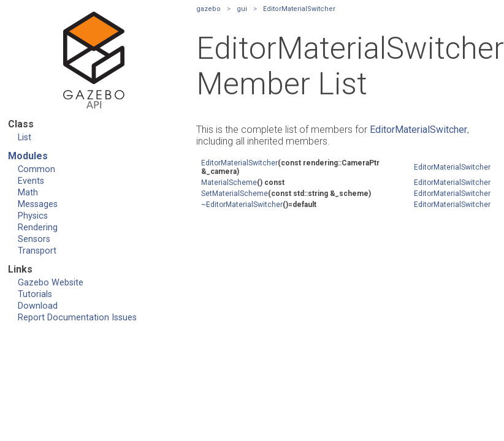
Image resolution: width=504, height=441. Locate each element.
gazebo (208, 9)
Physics (33, 216)
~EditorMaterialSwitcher (242, 205)
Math (28, 193)
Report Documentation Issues (77, 318)
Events (31, 181)
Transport (37, 251)
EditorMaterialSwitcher (299, 9)
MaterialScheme (229, 183)
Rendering (38, 228)
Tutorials (35, 294)
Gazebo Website (51, 283)
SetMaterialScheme (235, 194)
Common (36, 169)
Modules (28, 156)
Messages (38, 204)
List (25, 138)
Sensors (34, 239)
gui (242, 9)
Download (38, 306)
